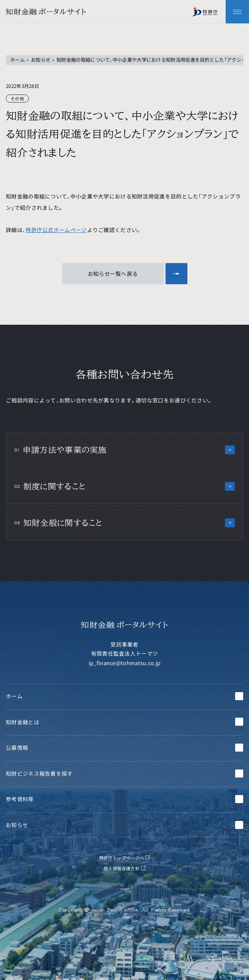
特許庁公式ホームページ (56, 230)
